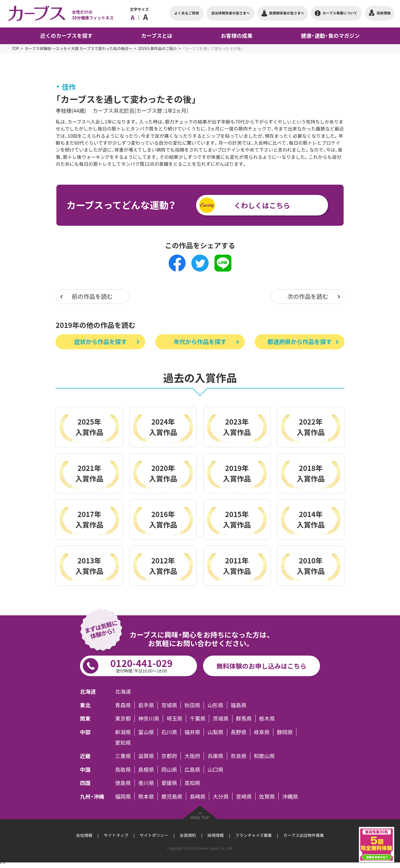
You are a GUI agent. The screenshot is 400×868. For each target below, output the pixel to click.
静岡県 (285, 732)
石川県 (169, 732)
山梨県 (215, 732)
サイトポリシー (154, 835)
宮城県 (169, 705)
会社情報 (84, 835)
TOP (15, 48)
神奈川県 (149, 718)
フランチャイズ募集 (254, 835)
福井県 (192, 732)
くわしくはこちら (262, 205)
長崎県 (198, 796)
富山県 (146, 732)
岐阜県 (262, 732)
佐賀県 (267, 796)
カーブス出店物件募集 (304, 835)
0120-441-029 (142, 665)
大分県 (221, 796)
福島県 (238, 705)
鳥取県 (123, 769)
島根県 (146, 769)
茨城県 (221, 718)
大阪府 (192, 756)
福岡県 (123, 796)
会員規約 (188, 835)
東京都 (123, 718)
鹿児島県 (172, 796)
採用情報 (216, 835)
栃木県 (267, 718)
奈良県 (238, 756)
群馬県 (244, 718)
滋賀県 (146, 756)
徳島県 (123, 783)
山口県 (215, 769)
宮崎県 (244, 796)
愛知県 (123, 742)
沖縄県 (290, 796)
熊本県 (146, 796)
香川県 (146, 783)
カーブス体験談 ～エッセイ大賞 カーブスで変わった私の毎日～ (79, 48)
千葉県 (198, 718)
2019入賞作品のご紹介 (157, 48)
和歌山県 (264, 756)
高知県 (192, 783)
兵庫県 (215, 756)
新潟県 (123, 732)
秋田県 (192, 705)
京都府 (169, 756)
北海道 (123, 692)
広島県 (192, 769)
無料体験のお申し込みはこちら (262, 666)
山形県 (215, 705)
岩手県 (146, 705)
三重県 (123, 756)
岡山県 (169, 769)
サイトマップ (116, 835)
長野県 (238, 732)
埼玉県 (175, 718)
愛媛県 (169, 783)
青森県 (123, 705)
